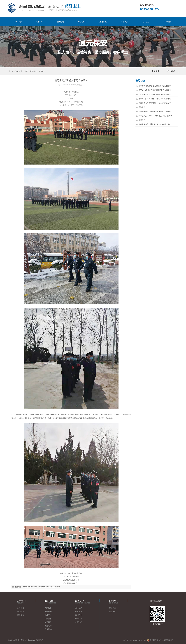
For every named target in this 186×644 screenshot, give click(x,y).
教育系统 (79, 611)
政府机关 (79, 608)
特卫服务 (48, 622)
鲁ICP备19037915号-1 (138, 640)
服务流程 (103, 22)
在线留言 (112, 608)
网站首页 (18, 22)
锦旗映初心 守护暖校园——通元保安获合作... (165, 103)
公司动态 (42, 71)
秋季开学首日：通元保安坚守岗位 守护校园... (165, 111)
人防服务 (48, 608)
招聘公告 (152, 107)
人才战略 (146, 22)
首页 (26, 71)
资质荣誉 (21, 615)
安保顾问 (48, 629)
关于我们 (40, 22)
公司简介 (21, 608)
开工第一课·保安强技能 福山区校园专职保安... (165, 90)
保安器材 (48, 619)
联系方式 (112, 611)
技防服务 (48, 611)
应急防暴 (48, 626)
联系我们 (167, 22)
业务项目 (82, 22)
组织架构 (21, 611)
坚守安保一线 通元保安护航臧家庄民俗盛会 (165, 94)
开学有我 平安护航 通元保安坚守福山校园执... (165, 86)
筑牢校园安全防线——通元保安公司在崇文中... (166, 116)
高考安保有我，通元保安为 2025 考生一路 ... (165, 124)
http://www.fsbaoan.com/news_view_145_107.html (42, 587)
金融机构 (79, 619)
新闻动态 (61, 22)
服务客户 (124, 22)
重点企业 (79, 615)
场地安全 (48, 615)
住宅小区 (79, 622)
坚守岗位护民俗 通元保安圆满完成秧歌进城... (165, 99)
